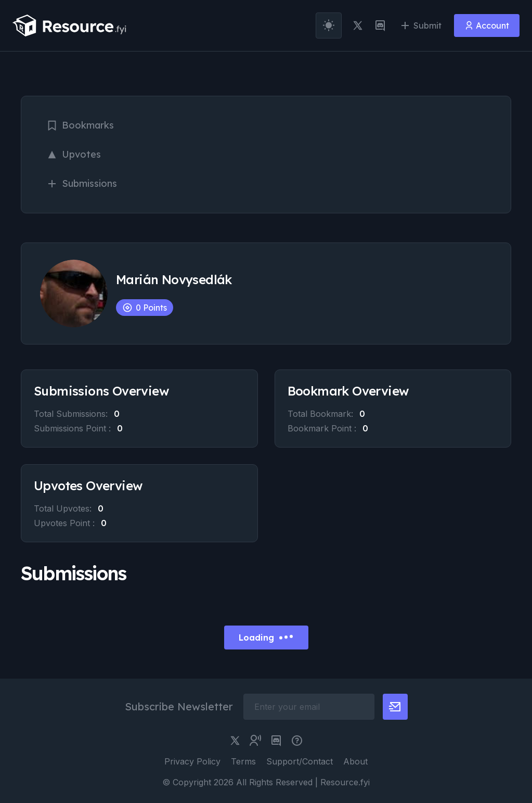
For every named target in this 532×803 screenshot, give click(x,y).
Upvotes (74, 154)
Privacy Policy (192, 761)
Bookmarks (80, 125)
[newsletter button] (395, 707)
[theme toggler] (329, 26)
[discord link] (380, 26)
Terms (243, 761)
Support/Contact (300, 761)
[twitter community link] (255, 741)
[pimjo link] (297, 741)
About (355, 761)
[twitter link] (358, 26)
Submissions (82, 183)
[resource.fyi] (70, 26)
